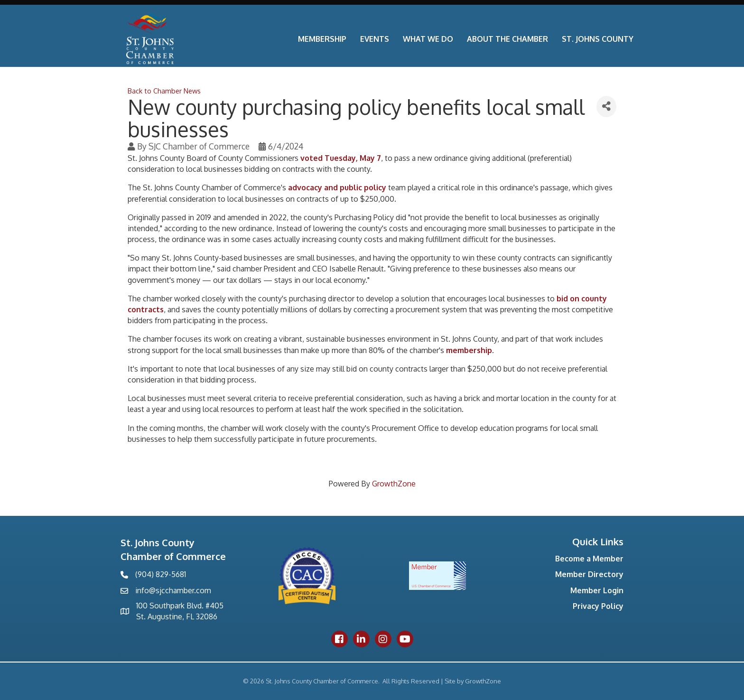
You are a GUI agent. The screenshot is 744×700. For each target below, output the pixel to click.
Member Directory (589, 574)
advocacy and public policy (337, 187)
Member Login (597, 590)
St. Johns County (598, 39)
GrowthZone (394, 484)
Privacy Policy (598, 606)
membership (469, 350)
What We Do (428, 39)
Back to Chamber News (164, 91)
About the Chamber (507, 39)
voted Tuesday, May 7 (341, 158)
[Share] (606, 107)
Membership (322, 39)
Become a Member (589, 559)
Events (375, 39)
